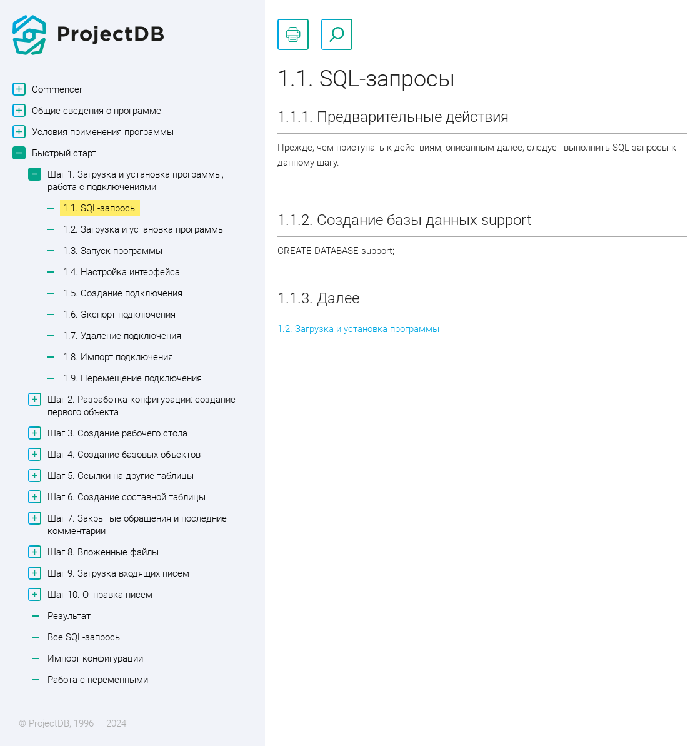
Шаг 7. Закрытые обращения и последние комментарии (136, 524)
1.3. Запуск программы (113, 251)
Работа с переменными (98, 680)
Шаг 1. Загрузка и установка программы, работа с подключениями (134, 180)
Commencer (56, 89)
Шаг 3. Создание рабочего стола (116, 433)
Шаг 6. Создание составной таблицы (125, 497)
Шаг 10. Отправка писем (98, 594)
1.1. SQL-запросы (100, 208)
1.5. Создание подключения (123, 293)
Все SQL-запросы (85, 637)
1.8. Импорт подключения (118, 357)
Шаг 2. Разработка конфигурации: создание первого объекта (140, 405)
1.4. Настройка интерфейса (122, 272)
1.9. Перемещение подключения (132, 378)
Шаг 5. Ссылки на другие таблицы (119, 476)
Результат (69, 616)
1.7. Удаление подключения (122, 336)
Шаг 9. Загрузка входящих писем (117, 573)
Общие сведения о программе (95, 110)
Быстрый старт (62, 153)
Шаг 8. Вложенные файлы (102, 552)
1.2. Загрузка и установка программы (144, 229)
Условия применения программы (101, 132)
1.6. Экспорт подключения (119, 315)
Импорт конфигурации (95, 658)
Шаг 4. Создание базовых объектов (122, 454)
